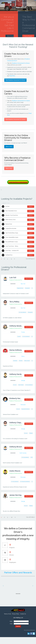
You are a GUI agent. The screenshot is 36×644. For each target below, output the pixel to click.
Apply (31, 207)
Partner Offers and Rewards (18, 573)
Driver (16, 7)
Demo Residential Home (11, 211)
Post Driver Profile (11, 37)
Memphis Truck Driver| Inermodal (13, 215)
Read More (12, 76)
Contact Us (23, 614)
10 (12, 517)
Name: (11, 621)
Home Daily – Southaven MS (12, 251)
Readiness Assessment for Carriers (21, 101)
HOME (17, 3)
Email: (11, 624)
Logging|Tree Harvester (11, 228)
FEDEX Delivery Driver (10, 220)
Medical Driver (9, 224)
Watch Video (9, 147)
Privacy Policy (16, 614)
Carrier (24, 7)
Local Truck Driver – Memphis (12, 246)
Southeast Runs (9, 255)
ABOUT (19, 11)
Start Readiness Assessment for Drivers (15, 80)
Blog (27, 11)
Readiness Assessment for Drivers (21, 63)
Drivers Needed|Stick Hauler (12, 237)
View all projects (30, 259)
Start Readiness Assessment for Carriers (16, 119)
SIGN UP (32, 5)
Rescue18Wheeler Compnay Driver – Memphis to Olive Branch (20, 242)
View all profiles (30, 517)
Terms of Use (7, 614)
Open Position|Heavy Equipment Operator (15, 233)
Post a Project (28, 36)
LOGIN (33, 3)
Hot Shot (7, 206)
